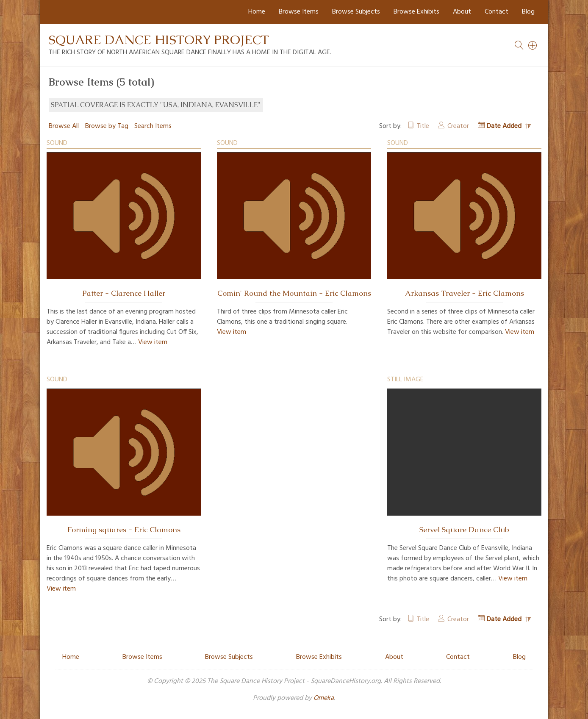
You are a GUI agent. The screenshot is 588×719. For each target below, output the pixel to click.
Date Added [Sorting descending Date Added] (505, 126)
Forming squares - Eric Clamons (124, 530)
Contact (496, 12)
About (462, 12)
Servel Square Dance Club (464, 530)
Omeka (324, 698)
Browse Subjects (356, 12)
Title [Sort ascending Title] (423, 126)
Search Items (153, 126)
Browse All (64, 126)
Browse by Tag (107, 126)
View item (153, 342)
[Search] (533, 45)
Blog (528, 12)
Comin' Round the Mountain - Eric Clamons (294, 293)
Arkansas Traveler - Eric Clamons (465, 293)
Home (257, 12)
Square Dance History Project (159, 40)
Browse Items (299, 12)
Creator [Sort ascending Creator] (458, 126)
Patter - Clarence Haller (124, 293)
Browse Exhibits (416, 12)
